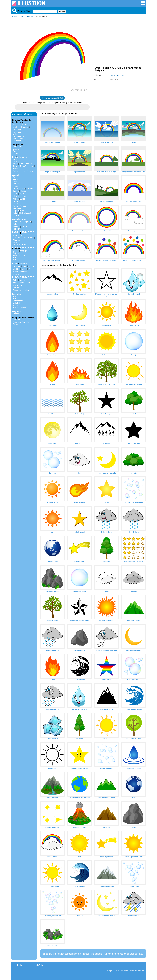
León (15, 194)
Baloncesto (18, 301)
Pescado (17, 222)
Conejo (16, 201)
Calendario (18, 141)
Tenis (15, 305)
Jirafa (25, 196)
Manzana (22, 238)
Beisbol (16, 299)
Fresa (31, 238)
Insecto (16, 215)
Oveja (23, 191)
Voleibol (16, 303)
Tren (15, 260)
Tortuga (23, 206)
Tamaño (24, 166)
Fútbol (16, 296)
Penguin (17, 229)
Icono (15, 264)
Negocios (17, 312)
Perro (15, 179)
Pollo (15, 213)
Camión (24, 251)
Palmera (29, 164)
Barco (16, 258)
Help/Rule (39, 965)
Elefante (17, 196)
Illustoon (14, 16)
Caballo (30, 188)
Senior (16, 288)
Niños (22, 280)
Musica (16, 308)
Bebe (15, 280)
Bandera (24, 271)
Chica (21, 283)
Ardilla (16, 199)
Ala (30, 269)
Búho (23, 211)
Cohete (23, 255)
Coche (16, 251)
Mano (27, 290)
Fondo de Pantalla (21, 322)
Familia (16, 278)
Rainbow (30, 16)
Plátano (16, 240)
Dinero (16, 314)
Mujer (15, 285)
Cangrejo (27, 222)
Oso (15, 182)
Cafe (24, 245)
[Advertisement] (120, 43)
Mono (15, 186)
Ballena (16, 226)
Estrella (16, 169)
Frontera (17, 320)
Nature (23, 16)
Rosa (15, 159)
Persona (25, 278)
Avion (15, 255)
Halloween (18, 132)
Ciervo (16, 191)
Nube (15, 171)
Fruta (15, 238)
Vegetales (17, 235)
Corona (16, 269)
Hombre (23, 285)
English (20, 965)
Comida (16, 233)
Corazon (17, 266)
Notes (24, 308)
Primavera (18, 147)
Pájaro (16, 211)
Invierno (17, 153)
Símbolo (23, 264)
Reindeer (17, 130)
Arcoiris (30, 171)
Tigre (22, 194)
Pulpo (16, 224)
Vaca (23, 188)
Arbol (15, 164)
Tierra (16, 166)
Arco (24, 266)
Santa (25, 125)
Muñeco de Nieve (21, 127)
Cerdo (16, 188)
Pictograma (18, 290)
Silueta (16, 324)
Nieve (22, 171)
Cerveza (17, 245)
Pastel (16, 242)
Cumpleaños (19, 136)
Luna (31, 166)
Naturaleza (22, 157)
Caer (15, 151)
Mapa (15, 271)
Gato (15, 177)
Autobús (17, 253)
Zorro (23, 199)
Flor (14, 157)
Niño (15, 283)
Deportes (17, 294)
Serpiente (17, 208)
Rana (15, 206)
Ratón (16, 204)
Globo (24, 269)
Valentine (17, 134)
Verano (16, 149)
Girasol (16, 162)
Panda (16, 184)
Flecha (31, 266)
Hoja (21, 164)
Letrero (16, 274)
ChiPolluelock (25, 213)
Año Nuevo (18, 139)
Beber (24, 233)
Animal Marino (19, 219)
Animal (16, 175)
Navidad (17, 125)
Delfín (24, 226)
